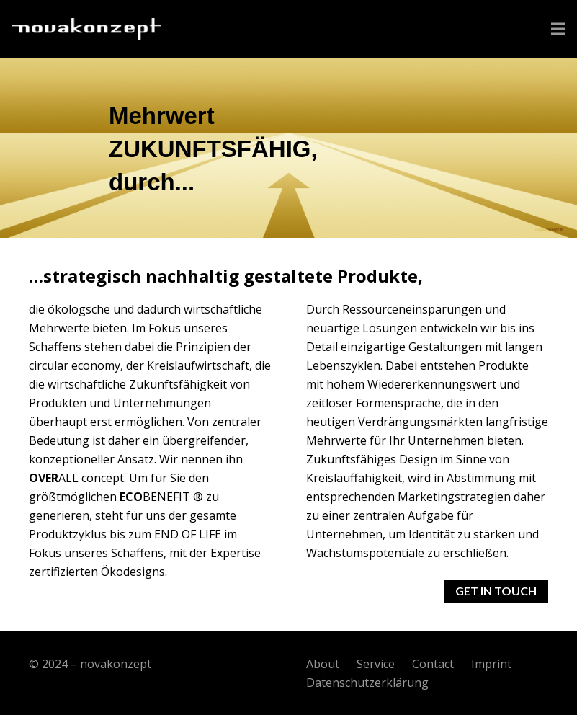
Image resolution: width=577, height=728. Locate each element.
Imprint (491, 664)
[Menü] (558, 29)
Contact (433, 664)
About (323, 664)
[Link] (86, 29)
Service (376, 664)
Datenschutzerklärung (367, 683)
